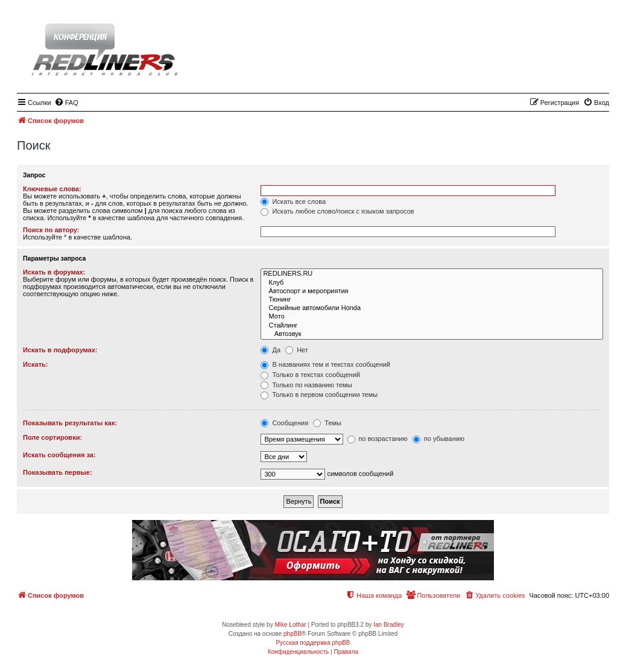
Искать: (35, 364)
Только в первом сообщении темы (319, 395)
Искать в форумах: (54, 272)
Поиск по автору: (51, 230)
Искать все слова (293, 201)
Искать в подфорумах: (60, 350)
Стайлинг (432, 326)
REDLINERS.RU (432, 274)
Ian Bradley (389, 625)
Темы (327, 423)
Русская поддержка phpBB (313, 643)
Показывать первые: (58, 472)
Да (270, 350)
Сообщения (284, 423)
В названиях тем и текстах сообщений (325, 364)
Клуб (432, 283)
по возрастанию (378, 439)
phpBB (292, 634)
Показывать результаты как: (70, 423)
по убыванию (438, 439)
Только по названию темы (306, 385)
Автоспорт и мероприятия (432, 291)
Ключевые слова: (52, 189)
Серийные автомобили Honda (432, 308)
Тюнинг (432, 300)
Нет (297, 350)
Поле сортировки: (52, 437)
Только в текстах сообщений (310, 375)
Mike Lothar (290, 625)
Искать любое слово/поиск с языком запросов (337, 211)
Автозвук (432, 334)
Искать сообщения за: (59, 455)
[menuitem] (66, 103)
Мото (432, 317)
